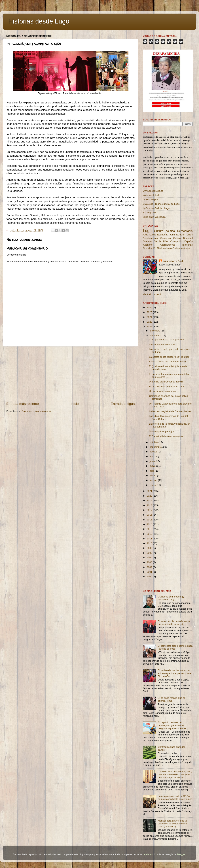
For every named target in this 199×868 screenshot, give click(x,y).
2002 (150, 567)
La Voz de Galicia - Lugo (156, 208)
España (189, 241)
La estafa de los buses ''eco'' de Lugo (169, 357)
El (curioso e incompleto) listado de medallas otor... (168, 368)
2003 (150, 562)
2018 (150, 505)
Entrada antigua (123, 404)
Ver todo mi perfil (152, 294)
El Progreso (149, 213)
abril (152, 471)
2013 (150, 529)
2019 (150, 500)
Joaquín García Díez (156, 241)
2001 (150, 572)
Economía (163, 235)
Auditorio (148, 245)
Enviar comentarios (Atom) (36, 411)
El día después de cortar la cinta (167, 387)
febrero (154, 480)
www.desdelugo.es (153, 191)
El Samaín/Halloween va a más (166, 436)
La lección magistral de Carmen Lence (170, 411)
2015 (150, 520)
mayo (153, 466)
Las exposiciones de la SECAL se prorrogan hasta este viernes (175, 798)
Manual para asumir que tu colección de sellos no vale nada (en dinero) (172, 824)
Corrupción (176, 241)
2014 (150, 524)
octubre (154, 442)
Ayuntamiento (150, 238)
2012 (150, 534)
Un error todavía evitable (162, 391)
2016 (150, 515)
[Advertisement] (71, 374)
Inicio (75, 404)
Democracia (185, 231)
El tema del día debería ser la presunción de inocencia (174, 623)
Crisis (190, 235)
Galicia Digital (150, 200)
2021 (150, 491)
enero (153, 485)
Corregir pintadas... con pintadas (167, 340)
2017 (150, 510)
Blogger (181, 854)
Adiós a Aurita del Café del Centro (167, 362)
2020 (150, 496)
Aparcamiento (167, 245)
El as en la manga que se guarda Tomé (172, 699)
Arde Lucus (149, 235)
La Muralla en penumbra (162, 344)
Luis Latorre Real (173, 261)
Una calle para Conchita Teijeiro (166, 382)
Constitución (150, 248)
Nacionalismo (164, 248)
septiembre (156, 447)
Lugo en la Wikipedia (154, 217)
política (170, 231)
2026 (150, 308)
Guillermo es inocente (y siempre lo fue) (171, 598)
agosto (154, 452)
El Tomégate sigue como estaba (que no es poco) (175, 647)
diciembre (155, 331)
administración (177, 235)
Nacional (188, 238)
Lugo (147, 231)
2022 (150, 326)
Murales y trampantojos (162, 431)
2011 (150, 539)
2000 (150, 577)
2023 (150, 322)
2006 (150, 548)
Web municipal (151, 195)
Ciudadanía (178, 248)
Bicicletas (188, 245)
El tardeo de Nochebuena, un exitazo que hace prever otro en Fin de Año (175, 673)
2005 (150, 553)
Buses (187, 248)
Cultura (159, 231)
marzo (153, 476)
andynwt (148, 854)
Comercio (166, 238)
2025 (150, 312)
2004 (150, 558)
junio (153, 461)
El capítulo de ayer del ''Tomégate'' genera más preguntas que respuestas (172, 725)
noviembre (156, 336)
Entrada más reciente (23, 404)
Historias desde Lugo (39, 21)
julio (152, 457)
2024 (150, 317)
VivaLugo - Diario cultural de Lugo (161, 204)
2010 (150, 543)
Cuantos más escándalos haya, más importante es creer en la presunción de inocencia (175, 774)
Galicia (177, 238)
